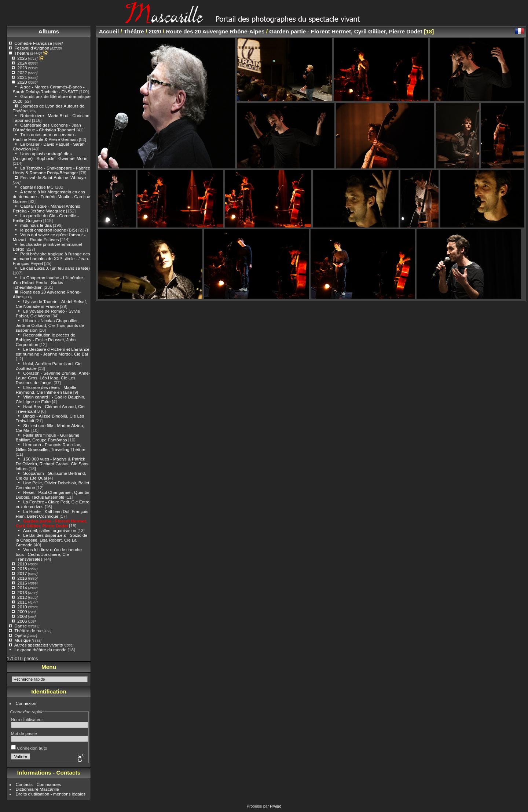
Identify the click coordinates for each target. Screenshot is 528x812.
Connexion (26, 703)
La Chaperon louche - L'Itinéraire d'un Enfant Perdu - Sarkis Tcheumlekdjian (48, 282)
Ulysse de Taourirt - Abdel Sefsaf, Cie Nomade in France (51, 304)
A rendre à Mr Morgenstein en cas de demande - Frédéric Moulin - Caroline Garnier (52, 196)
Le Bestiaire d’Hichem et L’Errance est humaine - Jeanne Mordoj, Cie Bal (53, 352)
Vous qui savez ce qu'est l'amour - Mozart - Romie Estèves (49, 237)
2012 (22, 597)
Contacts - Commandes (38, 784)
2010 (22, 607)
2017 (22, 573)
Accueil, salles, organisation (50, 530)
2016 (22, 578)
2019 (22, 564)
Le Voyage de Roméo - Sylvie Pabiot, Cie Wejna (48, 313)
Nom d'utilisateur (27, 719)
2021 (22, 77)
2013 (22, 592)
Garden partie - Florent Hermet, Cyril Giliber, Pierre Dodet (51, 523)
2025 (22, 58)
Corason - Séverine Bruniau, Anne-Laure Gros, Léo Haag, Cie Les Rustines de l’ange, (53, 378)
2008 (22, 616)
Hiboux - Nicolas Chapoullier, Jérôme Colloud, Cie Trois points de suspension (50, 325)
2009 (22, 611)
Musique (22, 640)
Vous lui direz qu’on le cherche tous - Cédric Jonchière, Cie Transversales (49, 554)
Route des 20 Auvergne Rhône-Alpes (215, 31)
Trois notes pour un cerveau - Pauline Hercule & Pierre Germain (45, 137)
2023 (22, 68)
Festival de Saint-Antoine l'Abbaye (53, 177)
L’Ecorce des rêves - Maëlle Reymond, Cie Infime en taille (46, 390)
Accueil (109, 31)
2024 (22, 63)
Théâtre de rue (28, 631)
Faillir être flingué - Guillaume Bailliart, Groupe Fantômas (48, 437)
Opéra (20, 635)
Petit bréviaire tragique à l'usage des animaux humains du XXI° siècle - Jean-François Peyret (52, 258)
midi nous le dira (36, 225)
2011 (22, 602)
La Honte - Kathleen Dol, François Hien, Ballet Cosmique (52, 514)
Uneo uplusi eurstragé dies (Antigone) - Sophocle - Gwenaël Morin (50, 156)
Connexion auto (29, 748)
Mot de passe (24, 733)
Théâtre (22, 53)
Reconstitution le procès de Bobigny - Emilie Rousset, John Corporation (46, 340)
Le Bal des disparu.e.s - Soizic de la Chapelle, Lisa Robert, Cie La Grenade (52, 540)
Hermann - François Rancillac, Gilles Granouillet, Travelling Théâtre (51, 447)
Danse (21, 626)
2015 (22, 583)
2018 (22, 569)
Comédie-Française (33, 43)
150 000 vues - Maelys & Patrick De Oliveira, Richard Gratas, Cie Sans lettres (52, 464)
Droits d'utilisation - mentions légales (51, 794)
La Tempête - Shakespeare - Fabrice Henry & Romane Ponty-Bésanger (52, 170)
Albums (49, 31)
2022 (22, 72)
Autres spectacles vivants (39, 645)
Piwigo (276, 806)
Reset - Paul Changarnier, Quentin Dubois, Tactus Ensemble (52, 495)
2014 (22, 588)
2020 (22, 82)
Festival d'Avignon (32, 48)
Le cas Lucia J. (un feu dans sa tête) (55, 268)
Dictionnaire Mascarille (37, 789)
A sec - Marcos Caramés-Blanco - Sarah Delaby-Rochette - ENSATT (49, 89)
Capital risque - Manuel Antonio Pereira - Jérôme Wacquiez (47, 208)
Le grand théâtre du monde (40, 650)
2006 (22, 621)
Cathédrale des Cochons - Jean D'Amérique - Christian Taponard (47, 127)
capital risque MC (37, 187)
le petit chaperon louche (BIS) (49, 230)
